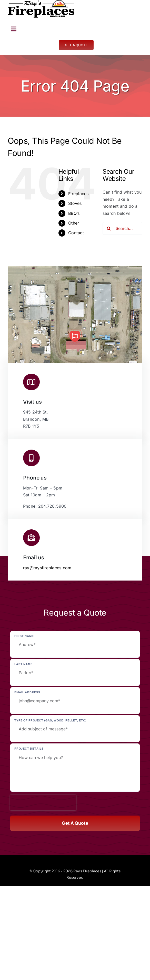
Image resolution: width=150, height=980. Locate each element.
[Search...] (122, 228)
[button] (75, 336)
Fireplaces (78, 194)
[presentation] (43, 803)
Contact (76, 233)
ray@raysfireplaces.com (47, 568)
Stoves (75, 203)
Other (74, 223)
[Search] (109, 228)
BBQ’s (74, 213)
